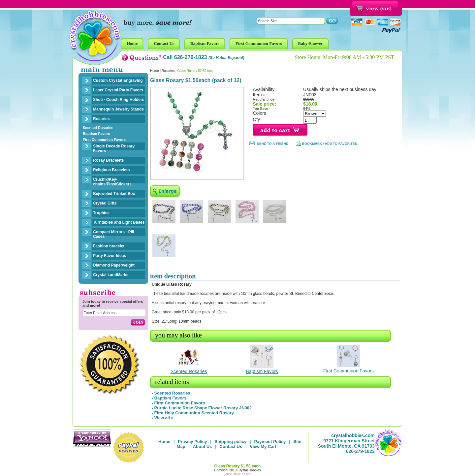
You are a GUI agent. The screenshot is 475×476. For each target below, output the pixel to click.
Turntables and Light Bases (119, 222)
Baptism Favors (96, 134)
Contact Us (231, 446)
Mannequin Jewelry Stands (118, 109)
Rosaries (101, 119)
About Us (203, 446)
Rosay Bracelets (108, 160)
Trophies (101, 213)
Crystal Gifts (105, 203)
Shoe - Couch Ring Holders (119, 100)
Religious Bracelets (111, 170)
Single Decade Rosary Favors (114, 148)
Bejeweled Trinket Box (114, 194)
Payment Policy (270, 442)
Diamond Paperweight (114, 265)
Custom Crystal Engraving (118, 80)
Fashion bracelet (109, 246)
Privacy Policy (192, 442)
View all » (164, 418)
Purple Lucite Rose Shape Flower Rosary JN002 (203, 408)
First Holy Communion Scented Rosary (194, 413)
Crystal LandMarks (111, 275)
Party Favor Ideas (110, 256)
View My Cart (263, 446)
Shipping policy (231, 442)
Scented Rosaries (98, 128)
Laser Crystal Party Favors (118, 90)
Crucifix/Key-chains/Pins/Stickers (112, 182)
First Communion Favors (104, 140)
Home (155, 71)
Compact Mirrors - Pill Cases (114, 234)
